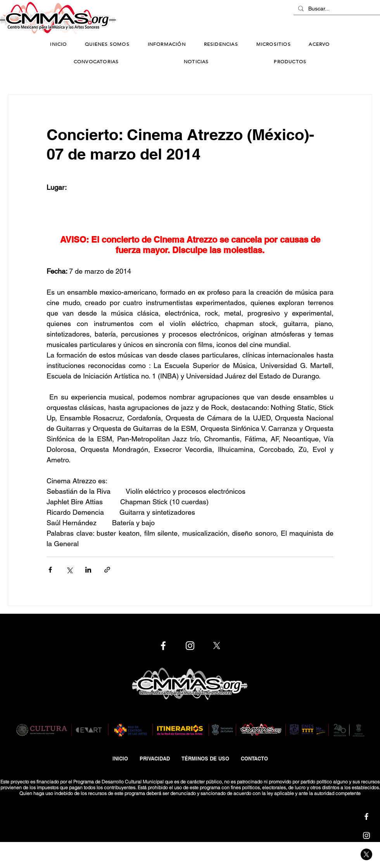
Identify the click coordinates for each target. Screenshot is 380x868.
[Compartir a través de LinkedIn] (88, 570)
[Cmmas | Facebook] (366, 816)
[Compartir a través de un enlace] (107, 570)
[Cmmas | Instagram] (366, 835)
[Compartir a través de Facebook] (50, 570)
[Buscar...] (336, 9)
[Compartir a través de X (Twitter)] (69, 570)
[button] (167, 44)
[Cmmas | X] (366, 854)
